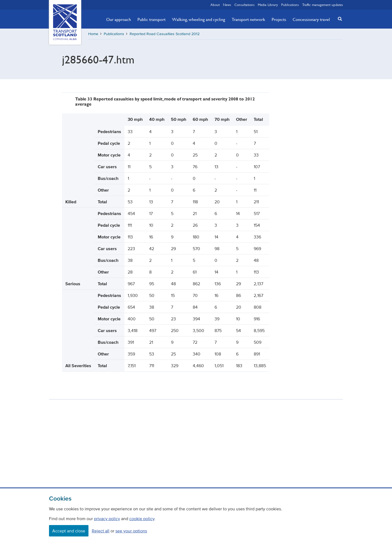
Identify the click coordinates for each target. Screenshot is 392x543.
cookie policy (142, 519)
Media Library (268, 5)
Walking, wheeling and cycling (199, 19)
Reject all (101, 531)
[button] (338, 19)
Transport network (248, 19)
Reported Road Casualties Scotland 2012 (165, 34)
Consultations (244, 5)
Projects (279, 19)
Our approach (119, 19)
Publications (290, 5)
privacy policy (107, 519)
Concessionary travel (311, 19)
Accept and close (69, 531)
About (215, 5)
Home (93, 34)
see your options (131, 531)
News (227, 5)
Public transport (151, 19)
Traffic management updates (323, 5)
